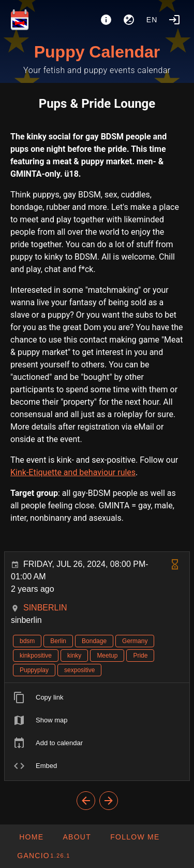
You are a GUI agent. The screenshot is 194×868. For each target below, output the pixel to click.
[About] (106, 20)
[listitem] (97, 698)
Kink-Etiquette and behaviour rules (73, 472)
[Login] (174, 20)
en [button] (152, 20)
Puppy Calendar (97, 52)
